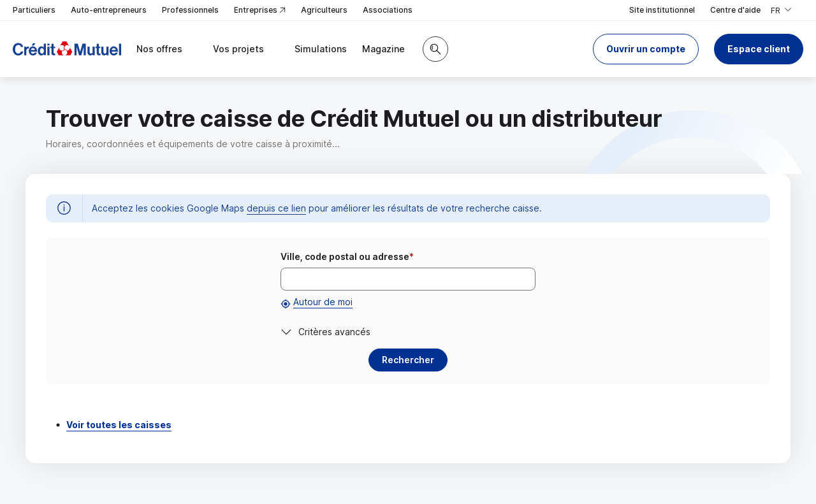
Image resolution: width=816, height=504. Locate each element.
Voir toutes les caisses (119, 425)
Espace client (759, 49)
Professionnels (190, 10)
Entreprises (260, 11)
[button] (646, 49)
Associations (388, 10)
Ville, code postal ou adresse (347, 256)
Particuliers (34, 10)
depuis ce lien (276, 208)
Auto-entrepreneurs (109, 10)
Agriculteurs (324, 10)
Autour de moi (323, 302)
